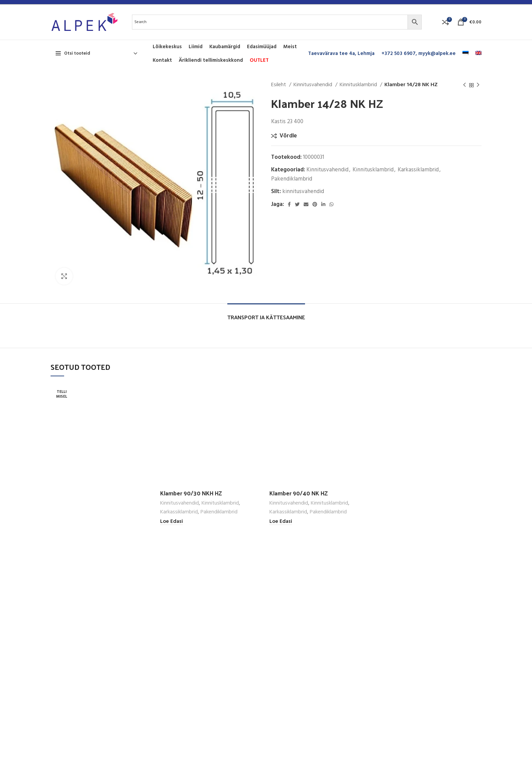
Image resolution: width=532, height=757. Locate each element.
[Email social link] (306, 204)
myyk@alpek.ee (437, 54)
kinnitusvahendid (303, 192)
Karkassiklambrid (418, 170)
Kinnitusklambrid (359, 85)
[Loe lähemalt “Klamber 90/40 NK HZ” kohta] (281, 522)
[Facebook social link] (289, 204)
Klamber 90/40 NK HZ (299, 493)
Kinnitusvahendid (313, 85)
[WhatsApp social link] (331, 204)
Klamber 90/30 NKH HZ (191, 493)
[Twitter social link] (297, 204)
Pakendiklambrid (292, 179)
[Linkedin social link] (323, 204)
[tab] (266, 314)
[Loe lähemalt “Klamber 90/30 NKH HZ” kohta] (172, 522)
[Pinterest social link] (315, 204)
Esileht (279, 85)
